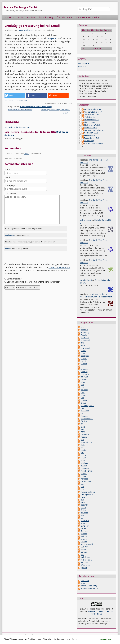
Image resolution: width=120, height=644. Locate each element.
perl (83, 484)
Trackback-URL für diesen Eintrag (17, 127)
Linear (27, 154)
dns (83, 387)
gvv (82, 429)
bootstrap (85, 356)
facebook (85, 411)
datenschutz (86, 374)
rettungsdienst (87, 494)
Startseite (9, 17)
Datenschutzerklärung (59, 267)
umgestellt (53, 38)
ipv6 (83, 445)
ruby (83, 497)
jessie (83, 450)
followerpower (87, 419)
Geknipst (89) (90, 117)
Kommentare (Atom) (90, 588)
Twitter (84, 536)
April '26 (97, 48)
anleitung (85, 332)
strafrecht (85, 521)
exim (83, 408)
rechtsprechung (88, 492)
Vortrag (84, 552)
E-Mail (7, 177)
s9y (82, 500)
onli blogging (86, 220)
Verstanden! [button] (106, 639)
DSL (83, 398)
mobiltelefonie (87, 471)
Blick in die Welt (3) (92, 125)
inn (82, 440)
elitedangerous (87, 406)
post (83, 489)
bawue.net (85, 348)
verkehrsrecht (87, 544)
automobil (85, 340)
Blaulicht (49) (90, 122)
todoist (84, 534)
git (82, 424)
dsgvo (83, 395)
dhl (82, 385)
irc (82, 447)
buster (84, 359)
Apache (84, 335)
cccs (83, 366)
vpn (83, 555)
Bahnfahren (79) (92, 114)
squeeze (85, 513)
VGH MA (84, 547)
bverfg (84, 361)
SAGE (83, 502)
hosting (84, 437)
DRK (83, 393)
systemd (85, 528)
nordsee (84, 479)
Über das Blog (46, 17)
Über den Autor (65, 17)
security (84, 505)
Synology (85, 526)
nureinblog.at (86, 280)
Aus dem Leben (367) (93, 112)
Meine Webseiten (26, 17)
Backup (84, 345)
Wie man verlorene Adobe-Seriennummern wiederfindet (96, 295)
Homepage (10, 185)
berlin (83, 351)
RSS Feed (85, 581)
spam (83, 508)
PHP (83, 487)
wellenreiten (86, 560)
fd (82, 413)
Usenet (84, 541)
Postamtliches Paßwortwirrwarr (20, 110)
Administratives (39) (93, 109)
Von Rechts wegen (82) (94, 143)
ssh (82, 515)
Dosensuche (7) (91, 128)
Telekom (85, 531)
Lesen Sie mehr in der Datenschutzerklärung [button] (57, 639)
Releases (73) (90, 135)
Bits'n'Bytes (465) (91, 120)
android (84, 330)
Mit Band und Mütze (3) (94, 130)
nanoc (84, 476)
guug (83, 426)
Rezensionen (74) (91, 138)
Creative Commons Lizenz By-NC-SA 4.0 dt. (101, 613)
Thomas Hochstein (25, 30)
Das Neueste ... (85, 63)
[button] (15, 95)
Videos (84, 549)
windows (85, 562)
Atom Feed (85, 583)
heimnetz (85, 434)
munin (84, 474)
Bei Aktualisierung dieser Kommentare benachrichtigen (34, 282)
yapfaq (84, 568)
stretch (84, 523)
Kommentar (10, 193)
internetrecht (87, 442)
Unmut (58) (89, 141)
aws (83, 343)
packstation (86, 481)
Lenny (83, 455)
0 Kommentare (21, 101)
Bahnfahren (9, 101)
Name (7, 169)
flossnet (84, 416)
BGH (83, 353)
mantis (84, 466)
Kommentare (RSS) (89, 586)
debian (84, 379)
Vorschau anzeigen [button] (14, 139)
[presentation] (24, 258)
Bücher (84, 364)
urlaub (84, 539)
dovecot (84, 390)
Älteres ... (82, 66)
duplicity (85, 400)
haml (83, 432)
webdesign (86, 557)
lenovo (84, 458)
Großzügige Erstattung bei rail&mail (32, 26)
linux (83, 460)
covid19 (84, 372)
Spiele (84, 510)
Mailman (85, 463)
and (83, 327)
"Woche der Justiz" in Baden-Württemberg (36, 107)
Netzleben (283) (91, 133)
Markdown (9, 235)
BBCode (8, 248)
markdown (85, 468)
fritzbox (84, 421)
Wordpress (86, 565)
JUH (82, 453)
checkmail (85, 369)
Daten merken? (14, 279)
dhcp (83, 382)
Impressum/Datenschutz (88, 17)
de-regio (85, 377)
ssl (82, 518)
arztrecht (85, 338)
